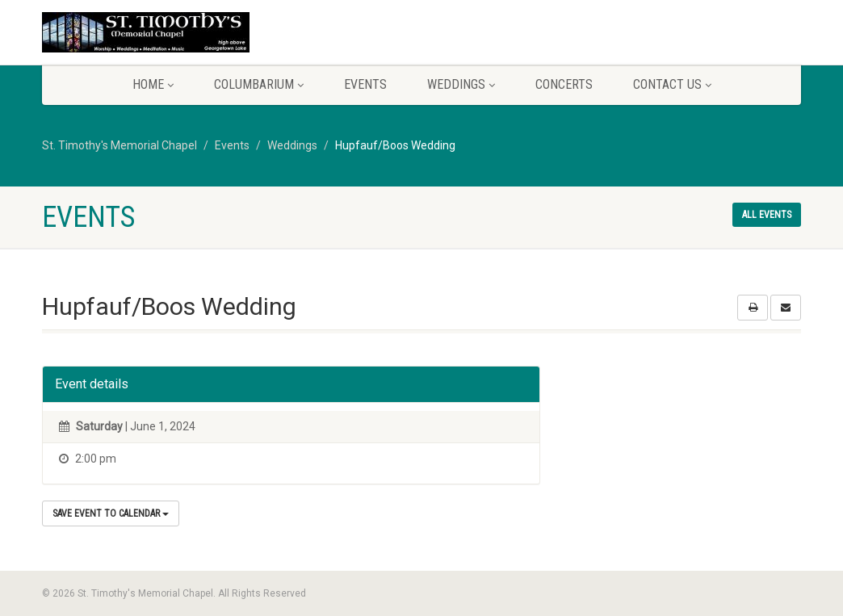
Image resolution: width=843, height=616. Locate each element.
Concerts (564, 84)
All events (767, 215)
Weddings (461, 84)
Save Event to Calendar (111, 513)
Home (153, 84)
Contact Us (672, 84)
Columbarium (259, 84)
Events (365, 84)
